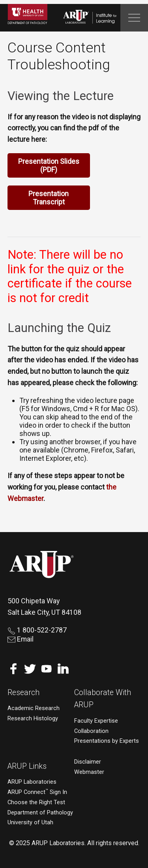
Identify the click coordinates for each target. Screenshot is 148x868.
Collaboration (91, 731)
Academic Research (34, 708)
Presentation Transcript (49, 198)
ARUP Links (27, 766)
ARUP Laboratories (32, 782)
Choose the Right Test (36, 802)
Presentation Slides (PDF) (49, 165)
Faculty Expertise (96, 721)
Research (23, 693)
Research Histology (33, 719)
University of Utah (30, 823)
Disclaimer (88, 762)
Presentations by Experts (107, 741)
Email (21, 639)
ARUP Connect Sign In (37, 792)
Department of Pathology (40, 813)
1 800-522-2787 (37, 630)
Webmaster (89, 772)
